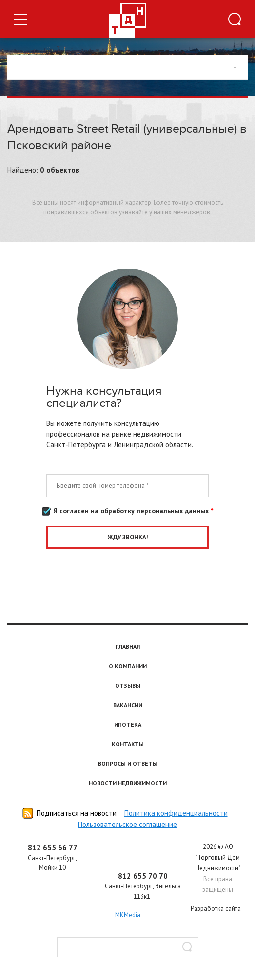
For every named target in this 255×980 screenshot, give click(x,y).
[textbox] (128, 947)
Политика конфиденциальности (176, 813)
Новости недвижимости (128, 783)
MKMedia (128, 915)
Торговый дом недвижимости (128, 21)
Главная (128, 646)
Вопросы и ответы (128, 763)
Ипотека (128, 724)
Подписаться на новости (77, 813)
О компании (128, 666)
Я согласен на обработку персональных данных (127, 511)
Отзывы (128, 685)
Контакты (128, 744)
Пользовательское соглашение (127, 824)
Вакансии (128, 705)
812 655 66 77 (53, 848)
